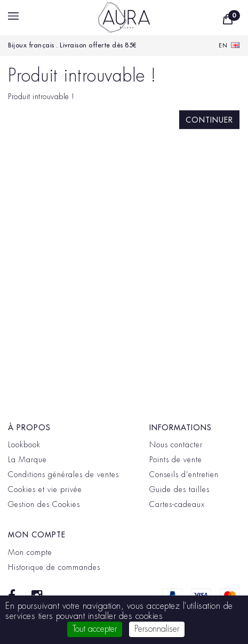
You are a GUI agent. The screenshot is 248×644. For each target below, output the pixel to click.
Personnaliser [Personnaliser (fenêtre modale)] (157, 629)
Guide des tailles (179, 489)
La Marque (27, 460)
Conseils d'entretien (184, 474)
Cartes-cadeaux (177, 504)
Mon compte (30, 552)
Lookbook (24, 445)
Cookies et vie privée (45, 489)
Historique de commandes (54, 567)
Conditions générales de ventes (63, 474)
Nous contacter (176, 445)
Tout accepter (95, 629)
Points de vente (176, 460)
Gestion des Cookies (44, 504)
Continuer (209, 120)
